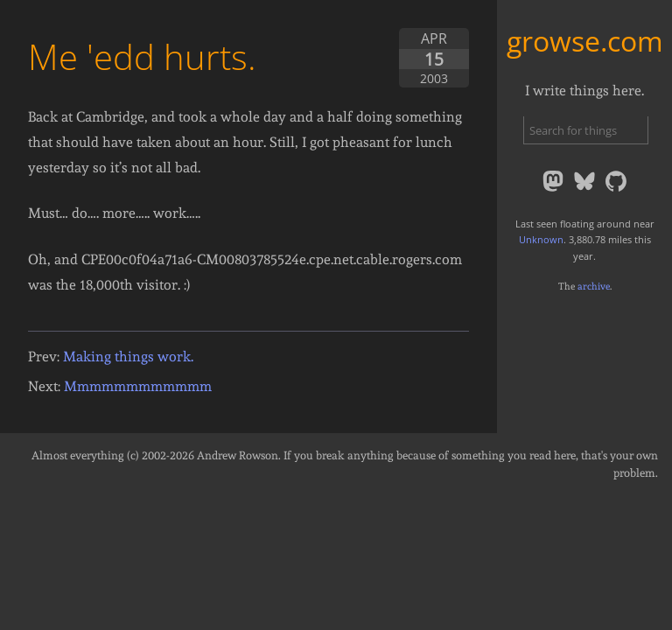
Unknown (541, 239)
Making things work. (128, 357)
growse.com (585, 41)
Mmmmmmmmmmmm (138, 386)
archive (594, 286)
